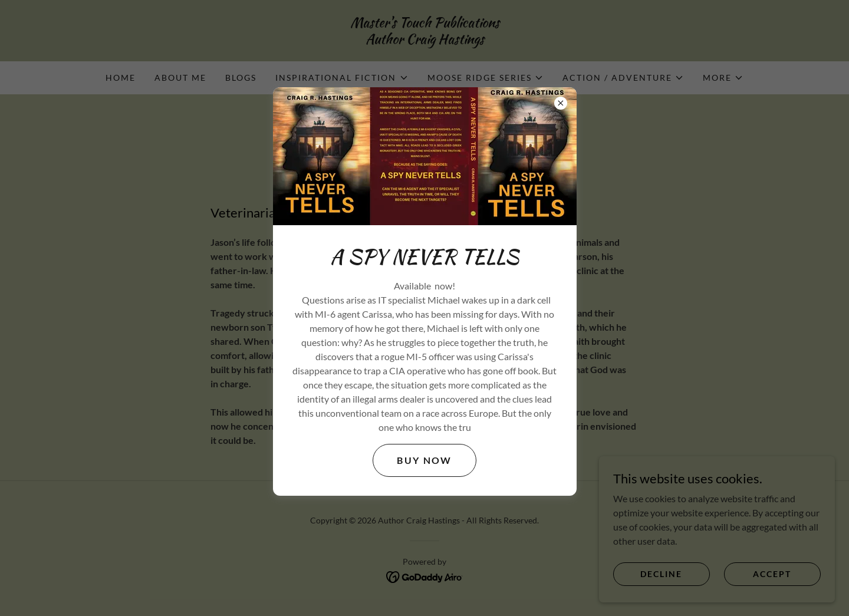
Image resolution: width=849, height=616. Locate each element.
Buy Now (424, 460)
